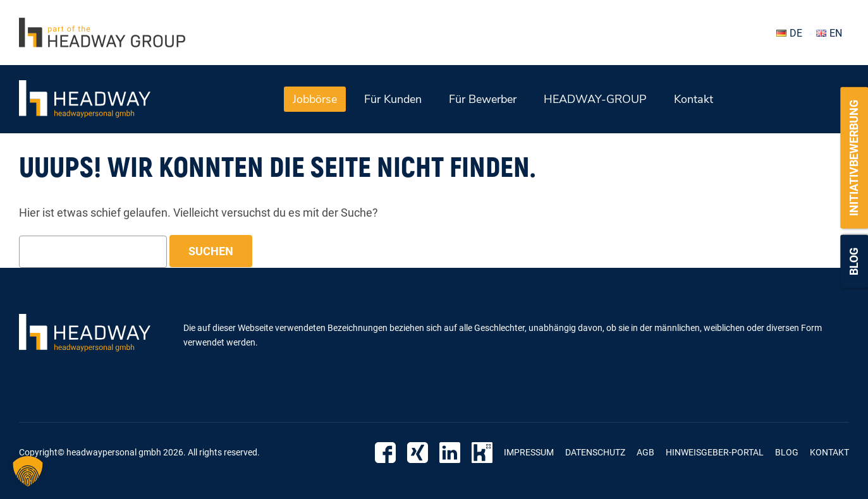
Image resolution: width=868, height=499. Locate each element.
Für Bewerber (483, 99)
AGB (645, 452)
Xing (418, 453)
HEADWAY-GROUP (595, 99)
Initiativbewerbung (854, 158)
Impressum (529, 452)
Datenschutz (595, 452)
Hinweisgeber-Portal (715, 452)
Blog (854, 262)
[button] (28, 471)
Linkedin (450, 453)
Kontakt (694, 99)
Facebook (385, 453)
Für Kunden (393, 99)
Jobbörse (315, 99)
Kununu (482, 453)
